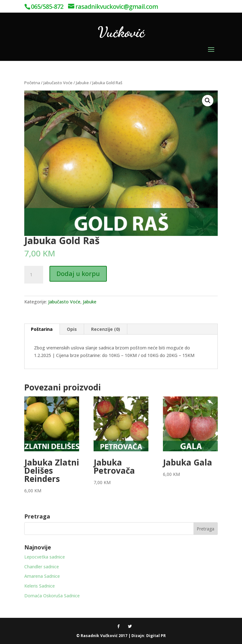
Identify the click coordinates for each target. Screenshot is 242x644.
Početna (32, 83)
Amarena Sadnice (42, 576)
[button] (208, 101)
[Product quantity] (34, 275)
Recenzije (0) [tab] (106, 329)
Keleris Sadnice (40, 586)
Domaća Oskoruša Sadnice (52, 596)
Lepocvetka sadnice (45, 557)
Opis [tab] (72, 329)
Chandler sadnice (42, 567)
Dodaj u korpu (78, 274)
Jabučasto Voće (58, 83)
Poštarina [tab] (42, 329)
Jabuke (82, 83)
